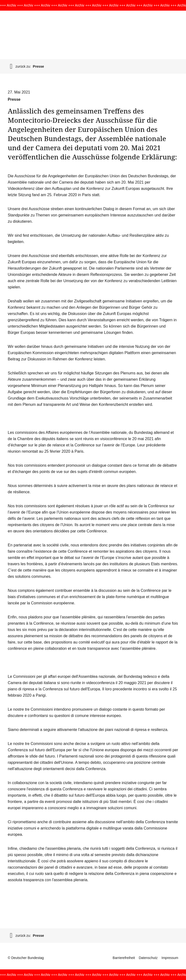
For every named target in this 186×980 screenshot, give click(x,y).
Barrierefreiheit (124, 958)
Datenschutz (148, 958)
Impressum (170, 958)
